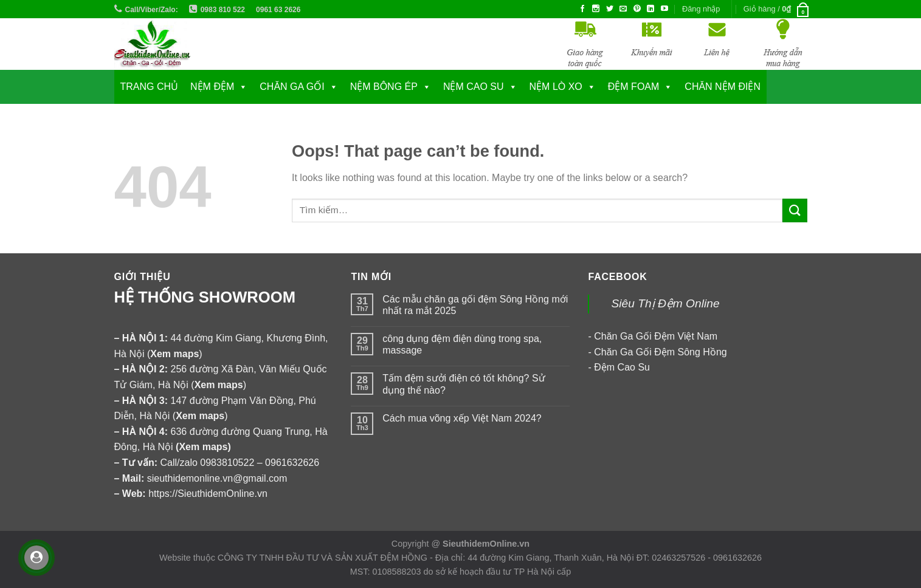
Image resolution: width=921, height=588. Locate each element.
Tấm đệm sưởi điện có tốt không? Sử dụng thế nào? (464, 384)
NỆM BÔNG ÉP (384, 87)
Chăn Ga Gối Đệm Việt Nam (656, 336)
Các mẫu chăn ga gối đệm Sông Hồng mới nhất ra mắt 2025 (475, 305)
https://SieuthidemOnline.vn (208, 494)
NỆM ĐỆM (212, 87)
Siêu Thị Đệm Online (665, 303)
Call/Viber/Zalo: (152, 10)
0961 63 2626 (278, 10)
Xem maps (203, 447)
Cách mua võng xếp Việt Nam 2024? (462, 418)
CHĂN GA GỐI (292, 87)
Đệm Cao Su (622, 367)
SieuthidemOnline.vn (486, 544)
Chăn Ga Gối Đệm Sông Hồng (660, 352)
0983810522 (227, 463)
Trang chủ (150, 87)
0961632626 (292, 463)
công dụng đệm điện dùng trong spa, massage (462, 344)
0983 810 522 (223, 10)
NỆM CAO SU (474, 87)
